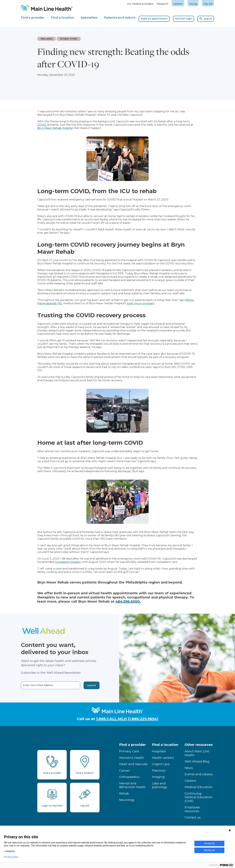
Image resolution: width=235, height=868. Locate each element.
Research (163, 4)
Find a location (165, 745)
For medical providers (140, 4)
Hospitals (159, 751)
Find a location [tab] (63, 18)
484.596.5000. (128, 601)
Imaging (158, 777)
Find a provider (132, 745)
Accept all (209, 843)
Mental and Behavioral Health (132, 785)
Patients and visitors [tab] (120, 18)
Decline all (209, 850)
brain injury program (141, 303)
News (189, 768)
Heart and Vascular (133, 764)
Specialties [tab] (89, 18)
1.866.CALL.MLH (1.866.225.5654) (127, 719)
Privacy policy (11, 857)
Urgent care (161, 764)
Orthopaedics (129, 777)
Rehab (124, 794)
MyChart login (184, 19)
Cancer (124, 771)
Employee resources (192, 809)
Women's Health (132, 758)
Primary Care (129, 751)
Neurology (127, 800)
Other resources (199, 745)
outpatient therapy (68, 562)
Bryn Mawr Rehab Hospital (55, 128)
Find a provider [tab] (33, 18)
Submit (82, 685)
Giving (193, 4)
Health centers (163, 758)
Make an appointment (154, 19)
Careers (178, 4)
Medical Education (199, 787)
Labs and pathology (160, 785)
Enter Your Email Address (28, 685)
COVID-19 (44, 125)
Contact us (193, 817)
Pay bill (208, 4)
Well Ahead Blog (197, 761)
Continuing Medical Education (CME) (199, 797)
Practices (159, 771)
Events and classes (199, 774)
